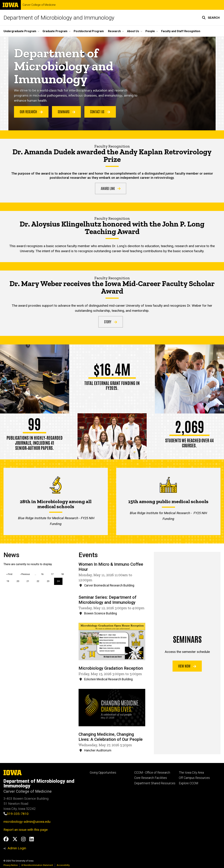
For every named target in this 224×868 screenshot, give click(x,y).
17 (53, 574)
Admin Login (17, 848)
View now (187, 666)
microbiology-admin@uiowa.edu (27, 822)
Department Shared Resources (155, 783)
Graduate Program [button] (55, 31)
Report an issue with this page (26, 830)
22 (39, 581)
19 (9, 581)
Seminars (66, 112)
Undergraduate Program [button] (20, 31)
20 (19, 581)
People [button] (150, 31)
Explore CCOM (188, 783)
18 (64, 574)
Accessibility (63, 865)
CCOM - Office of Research (152, 773)
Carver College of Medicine (39, 5)
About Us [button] (133, 31)
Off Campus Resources (194, 778)
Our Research (31, 112)
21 (29, 581)
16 (43, 574)
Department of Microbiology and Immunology (59, 18)
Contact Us (100, 112)
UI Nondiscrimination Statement (37, 865)
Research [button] (114, 31)
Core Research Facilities (151, 778)
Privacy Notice (11, 865)
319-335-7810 (18, 814)
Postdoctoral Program (89, 31)
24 (60, 582)
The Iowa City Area (191, 773)
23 (49, 581)
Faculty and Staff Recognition (181, 31)
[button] (211, 18)
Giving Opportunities (103, 773)
